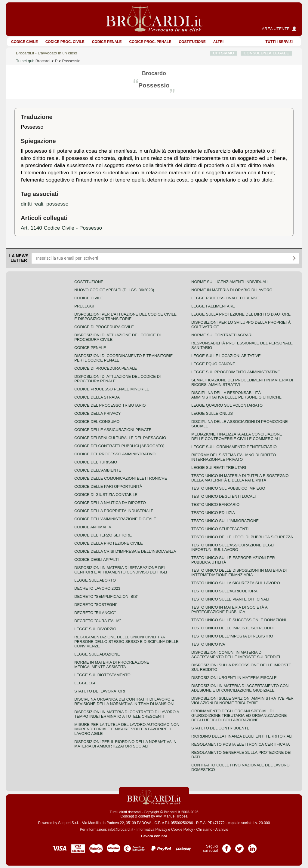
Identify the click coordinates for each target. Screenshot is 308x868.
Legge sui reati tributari (219, 468)
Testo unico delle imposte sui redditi (233, 628)
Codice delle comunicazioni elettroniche (121, 478)
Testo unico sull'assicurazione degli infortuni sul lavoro (233, 547)
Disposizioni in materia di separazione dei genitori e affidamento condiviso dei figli (121, 570)
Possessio (71, 61)
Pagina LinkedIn (252, 846)
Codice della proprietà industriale (114, 511)
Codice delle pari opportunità (108, 486)
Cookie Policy (182, 830)
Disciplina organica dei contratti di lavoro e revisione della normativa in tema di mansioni (124, 701)
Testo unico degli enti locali (223, 496)
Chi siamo (204, 830)
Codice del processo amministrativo (115, 454)
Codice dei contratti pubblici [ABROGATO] (119, 446)
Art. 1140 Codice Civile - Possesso (61, 228)
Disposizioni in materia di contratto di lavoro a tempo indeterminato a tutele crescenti (127, 714)
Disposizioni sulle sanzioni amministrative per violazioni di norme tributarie (242, 701)
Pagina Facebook (226, 846)
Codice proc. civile (65, 42)
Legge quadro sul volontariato (227, 405)
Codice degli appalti (97, 559)
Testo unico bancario (215, 504)
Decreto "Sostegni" (96, 605)
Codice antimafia (93, 527)
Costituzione (192, 42)
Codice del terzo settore (103, 535)
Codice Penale (107, 42)
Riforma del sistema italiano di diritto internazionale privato (234, 457)
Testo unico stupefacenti (220, 529)
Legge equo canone (213, 364)
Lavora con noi (154, 836)
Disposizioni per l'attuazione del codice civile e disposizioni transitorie (125, 316)
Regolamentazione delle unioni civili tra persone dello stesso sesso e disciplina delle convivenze (126, 642)
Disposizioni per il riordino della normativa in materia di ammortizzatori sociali (125, 744)
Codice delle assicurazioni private (113, 430)
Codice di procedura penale (106, 368)
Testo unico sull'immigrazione (225, 521)
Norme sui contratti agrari (222, 335)
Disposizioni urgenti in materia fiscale (234, 678)
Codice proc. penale (150, 42)
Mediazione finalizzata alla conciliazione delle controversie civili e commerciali (237, 436)
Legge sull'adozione (97, 654)
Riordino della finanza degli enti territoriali (242, 736)
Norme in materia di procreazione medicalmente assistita (112, 665)
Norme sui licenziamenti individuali (230, 282)
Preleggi (84, 306)
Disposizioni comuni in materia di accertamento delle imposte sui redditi (236, 655)
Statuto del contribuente (220, 728)
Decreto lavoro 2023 (97, 588)
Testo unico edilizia (213, 513)
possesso (57, 204)
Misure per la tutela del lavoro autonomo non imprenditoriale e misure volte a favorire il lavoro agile (127, 729)
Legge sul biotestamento (102, 675)
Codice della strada (97, 397)
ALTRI (218, 42)
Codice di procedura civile (104, 327)
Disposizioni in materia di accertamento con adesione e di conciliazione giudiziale (240, 688)
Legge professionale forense (225, 298)
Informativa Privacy (152, 830)
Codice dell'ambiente (98, 470)
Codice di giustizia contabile (106, 495)
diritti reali (32, 204)
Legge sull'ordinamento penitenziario (234, 447)
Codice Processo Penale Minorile (112, 389)
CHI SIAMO (224, 53)
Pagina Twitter (239, 846)
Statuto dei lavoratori (100, 691)
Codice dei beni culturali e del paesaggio (120, 438)
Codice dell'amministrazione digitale (115, 519)
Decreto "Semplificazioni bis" (106, 596)
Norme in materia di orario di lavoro (232, 290)
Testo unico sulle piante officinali (230, 599)
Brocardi (43, 61)
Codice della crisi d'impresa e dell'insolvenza (125, 551)
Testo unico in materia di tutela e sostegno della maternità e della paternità (240, 478)
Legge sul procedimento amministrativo (236, 372)
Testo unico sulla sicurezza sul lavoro (236, 583)
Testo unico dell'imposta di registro (232, 636)
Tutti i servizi (279, 42)
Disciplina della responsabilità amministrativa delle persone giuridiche (236, 395)
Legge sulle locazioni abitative (226, 356)
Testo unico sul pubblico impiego (228, 488)
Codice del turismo (96, 462)
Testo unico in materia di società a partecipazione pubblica (229, 610)
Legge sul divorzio (95, 629)
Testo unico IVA (208, 644)
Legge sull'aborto (95, 580)
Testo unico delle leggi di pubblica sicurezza (242, 537)
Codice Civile (25, 42)
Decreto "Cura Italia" (98, 621)
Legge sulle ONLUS (212, 413)
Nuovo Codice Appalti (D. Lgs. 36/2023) (114, 290)
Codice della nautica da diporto (110, 503)
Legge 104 (85, 683)
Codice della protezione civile (109, 543)
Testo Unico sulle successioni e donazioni (239, 620)
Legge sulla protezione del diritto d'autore (241, 314)
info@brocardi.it (121, 830)
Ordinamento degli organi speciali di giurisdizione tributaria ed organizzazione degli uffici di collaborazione (239, 715)
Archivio (222, 830)
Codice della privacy (97, 413)
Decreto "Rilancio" (95, 613)
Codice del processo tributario (110, 405)
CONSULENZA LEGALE (266, 53)
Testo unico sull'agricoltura (224, 591)
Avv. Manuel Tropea (172, 816)
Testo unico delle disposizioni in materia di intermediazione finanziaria (239, 573)
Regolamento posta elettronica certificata (240, 744)
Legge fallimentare (213, 306)
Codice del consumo (97, 422)
